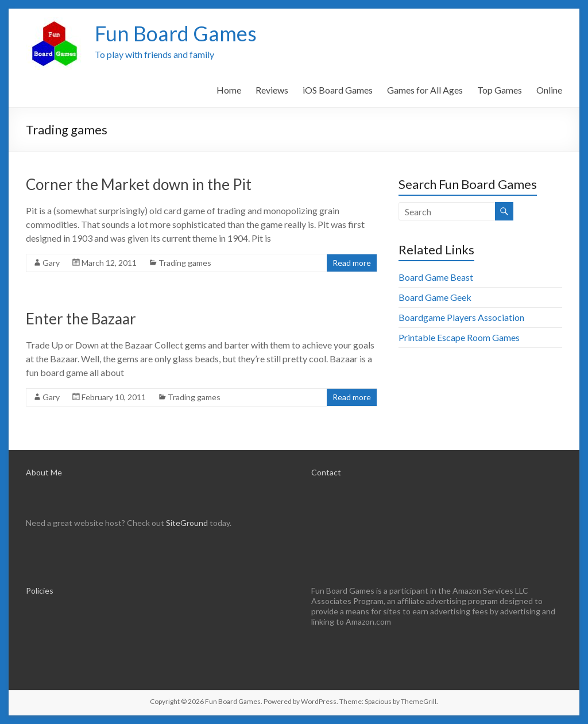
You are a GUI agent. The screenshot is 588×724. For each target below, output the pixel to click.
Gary (51, 263)
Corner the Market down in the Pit (139, 184)
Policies (40, 591)
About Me (44, 472)
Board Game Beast (436, 277)
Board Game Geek (435, 297)
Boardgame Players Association (461, 317)
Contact (326, 472)
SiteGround (187, 523)
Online (549, 90)
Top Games (500, 90)
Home (229, 90)
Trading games (185, 263)
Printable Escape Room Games (459, 337)
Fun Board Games (176, 33)
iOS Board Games (338, 90)
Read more (352, 263)
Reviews (272, 90)
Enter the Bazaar (81, 319)
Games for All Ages (425, 90)
